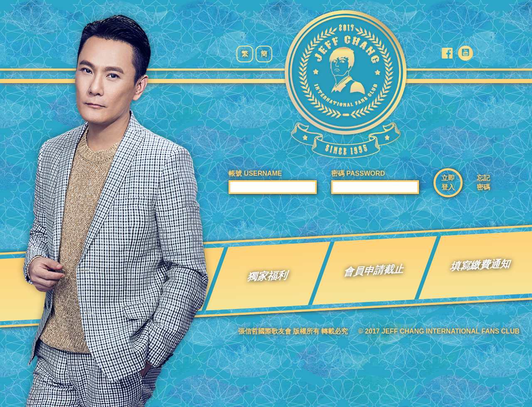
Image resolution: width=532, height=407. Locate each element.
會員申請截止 (374, 270)
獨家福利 (268, 276)
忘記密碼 (483, 183)
